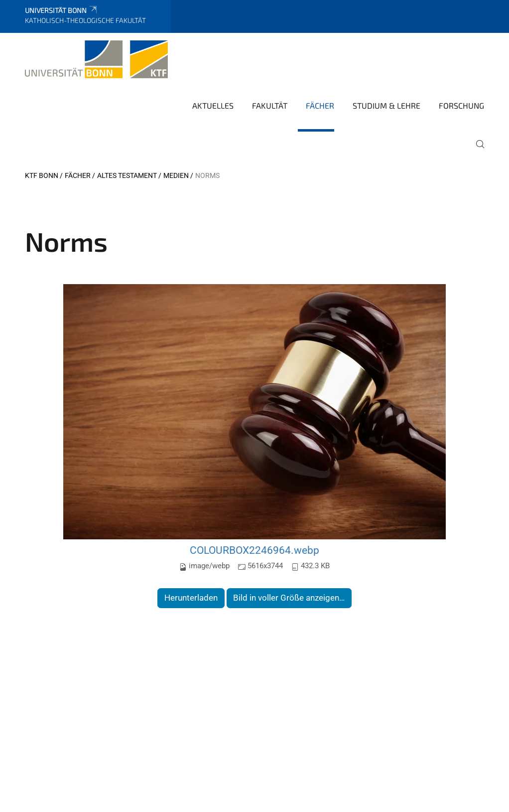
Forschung (461, 105)
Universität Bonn (62, 10)
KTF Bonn (42, 175)
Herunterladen (191, 598)
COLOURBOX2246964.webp (254, 550)
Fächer (320, 105)
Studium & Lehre (386, 105)
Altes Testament (127, 175)
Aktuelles (213, 105)
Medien (176, 175)
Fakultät (270, 105)
